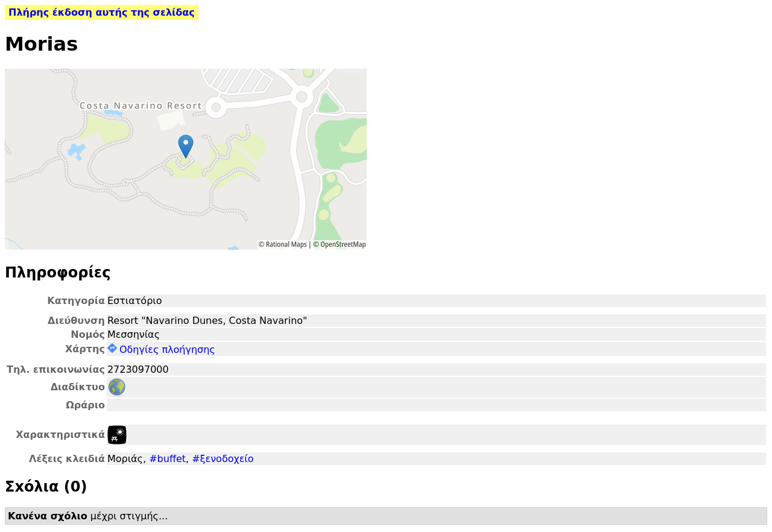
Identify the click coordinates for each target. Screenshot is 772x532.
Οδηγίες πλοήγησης (161, 350)
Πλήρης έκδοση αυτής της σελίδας (102, 12)
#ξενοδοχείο (223, 459)
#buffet (167, 459)
